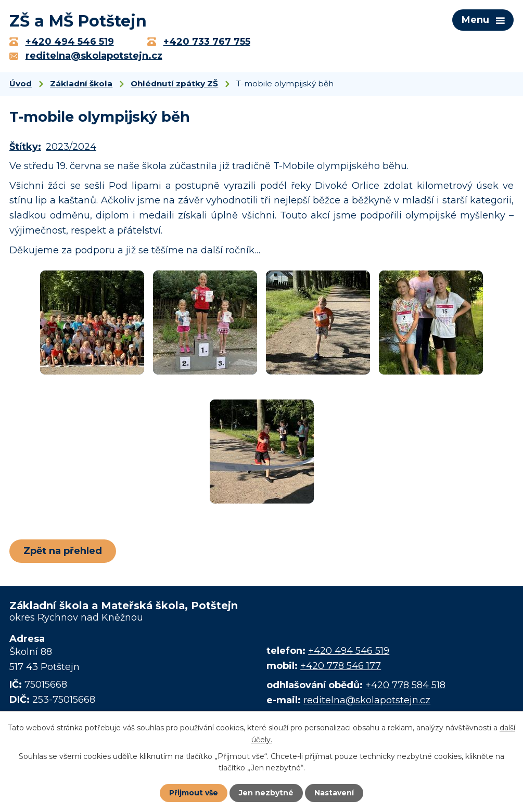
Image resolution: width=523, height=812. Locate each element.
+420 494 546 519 (349, 651)
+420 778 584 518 (405, 686)
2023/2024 (71, 147)
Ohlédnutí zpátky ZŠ (174, 84)
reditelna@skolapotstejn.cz (367, 701)
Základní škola (81, 84)
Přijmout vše (194, 793)
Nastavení (334, 793)
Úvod (21, 84)
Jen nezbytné (266, 793)
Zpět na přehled (63, 551)
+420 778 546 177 (341, 666)
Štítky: (25, 147)
